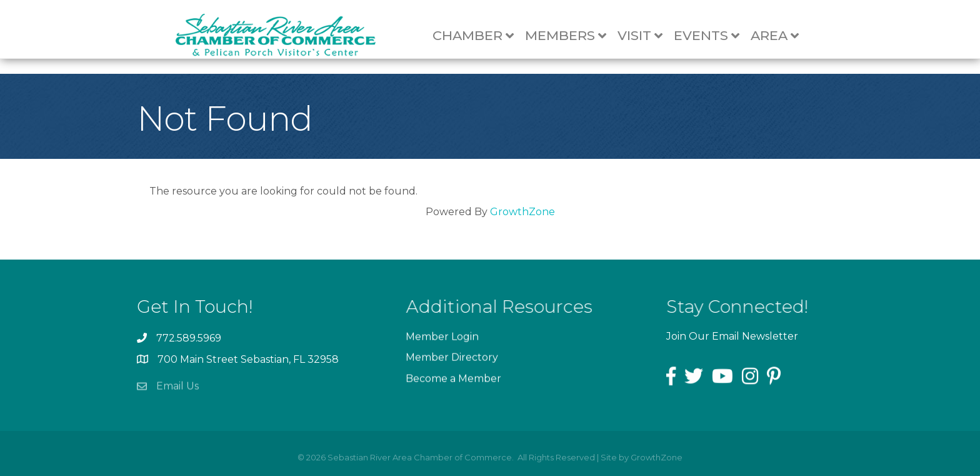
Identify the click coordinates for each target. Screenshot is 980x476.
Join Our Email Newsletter (732, 336)
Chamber (479, 36)
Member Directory (452, 360)
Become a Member (453, 381)
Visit (646, 36)
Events (713, 36)
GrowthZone (522, 212)
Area (781, 36)
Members (572, 36)
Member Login (442, 339)
